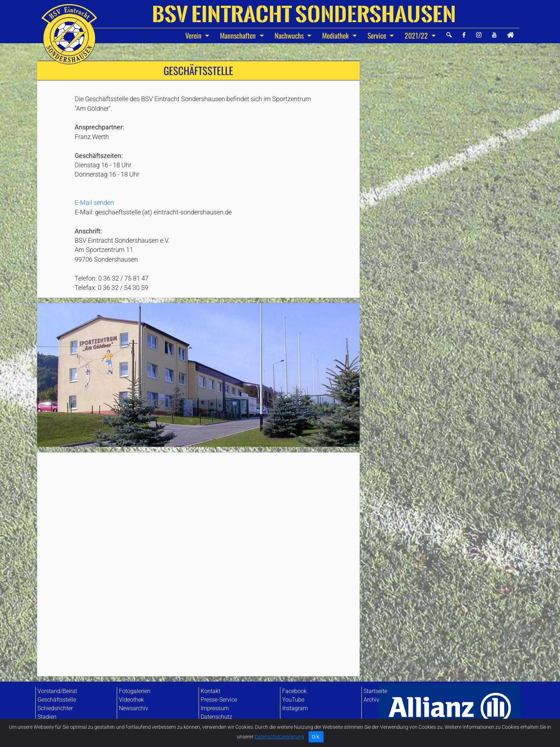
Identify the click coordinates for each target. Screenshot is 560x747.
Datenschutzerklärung (279, 737)
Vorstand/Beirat (57, 691)
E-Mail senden (94, 203)
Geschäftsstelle (57, 700)
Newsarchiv (134, 708)
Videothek (131, 700)
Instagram (295, 708)
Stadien (47, 717)
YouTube (293, 700)
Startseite (375, 691)
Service (378, 35)
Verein (194, 35)
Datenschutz (216, 717)
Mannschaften (239, 35)
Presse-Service (219, 700)
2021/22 (417, 35)
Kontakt (211, 691)
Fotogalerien (135, 691)
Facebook (294, 691)
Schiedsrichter (55, 708)
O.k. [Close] (316, 737)
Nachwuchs (290, 35)
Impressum (215, 708)
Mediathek (336, 35)
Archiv (371, 700)
